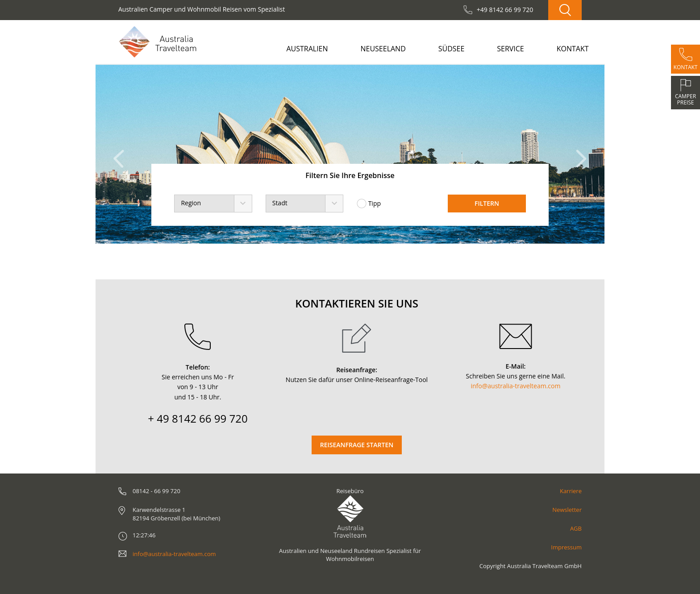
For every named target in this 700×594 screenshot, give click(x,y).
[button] (121, 154)
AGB (576, 528)
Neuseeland (383, 49)
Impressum (566, 547)
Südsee (452, 49)
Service (510, 49)
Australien (307, 49)
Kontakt (573, 49)
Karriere (571, 491)
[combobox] (213, 204)
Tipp (369, 204)
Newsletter (567, 510)
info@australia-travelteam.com (516, 386)
